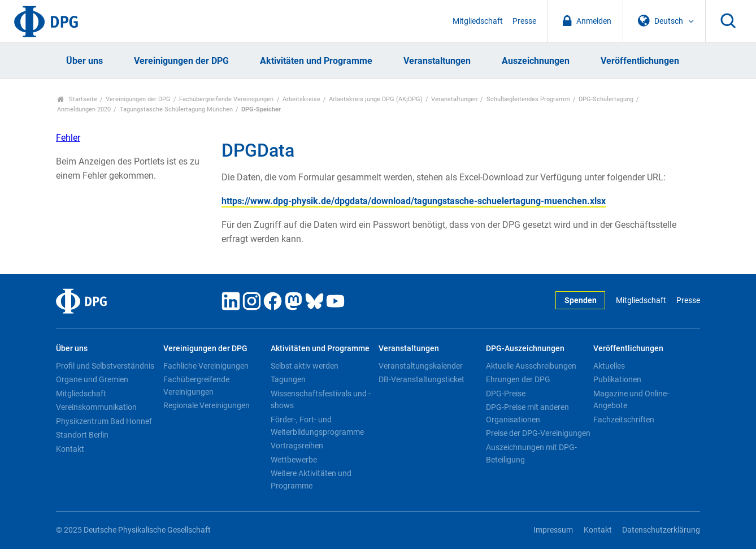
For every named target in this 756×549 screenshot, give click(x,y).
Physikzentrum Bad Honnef (104, 421)
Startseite (77, 99)
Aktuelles (609, 366)
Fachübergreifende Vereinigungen (226, 99)
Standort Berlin (82, 435)
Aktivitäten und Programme (316, 61)
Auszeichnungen (536, 61)
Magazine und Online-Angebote (631, 400)
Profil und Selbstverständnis (105, 366)
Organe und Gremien (92, 379)
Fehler (68, 138)
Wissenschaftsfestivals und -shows (321, 400)
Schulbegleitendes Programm (528, 99)
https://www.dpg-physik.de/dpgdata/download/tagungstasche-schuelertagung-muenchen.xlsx (414, 201)
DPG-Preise (506, 394)
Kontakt (70, 449)
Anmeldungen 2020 (84, 109)
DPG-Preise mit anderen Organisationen (527, 413)
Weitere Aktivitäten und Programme (311, 479)
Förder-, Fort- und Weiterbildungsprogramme (317, 426)
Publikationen (617, 379)
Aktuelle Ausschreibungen (531, 366)
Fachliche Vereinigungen (206, 366)
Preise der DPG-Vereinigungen (538, 433)
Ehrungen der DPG (518, 379)
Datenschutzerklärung (661, 530)
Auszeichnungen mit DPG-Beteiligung (531, 453)
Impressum (553, 530)
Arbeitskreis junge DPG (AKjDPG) (376, 99)
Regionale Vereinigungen (207, 405)
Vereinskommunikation (96, 407)
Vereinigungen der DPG (181, 61)
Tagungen (288, 379)
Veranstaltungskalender (421, 366)
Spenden (581, 301)
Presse (524, 21)
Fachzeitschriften (624, 420)
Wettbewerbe (294, 460)
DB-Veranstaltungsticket (422, 379)
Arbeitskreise (301, 99)
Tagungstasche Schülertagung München (176, 109)
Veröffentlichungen (640, 61)
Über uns (84, 61)
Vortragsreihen (297, 446)
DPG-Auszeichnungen (525, 349)
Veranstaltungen (437, 61)
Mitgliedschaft (478, 21)
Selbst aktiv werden (305, 366)
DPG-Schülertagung (606, 99)
